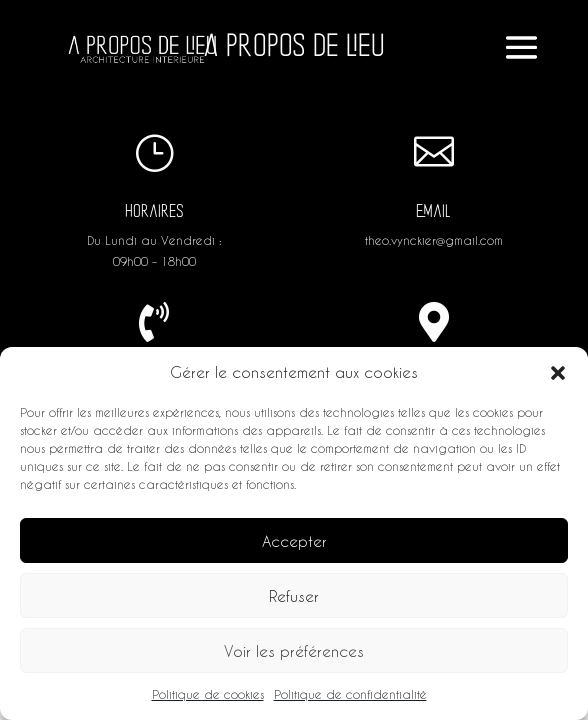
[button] (558, 373)
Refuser (294, 596)
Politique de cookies (208, 694)
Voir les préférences (294, 651)
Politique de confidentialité (350, 694)
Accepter (294, 541)
